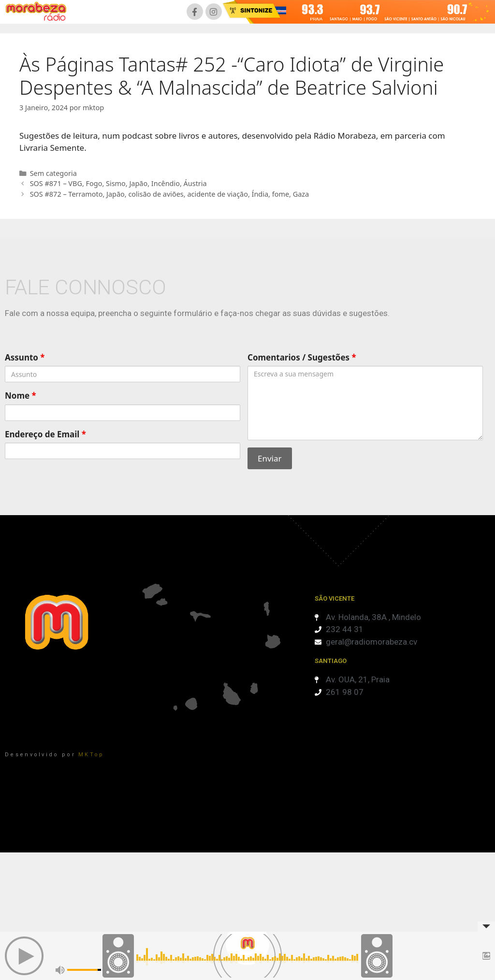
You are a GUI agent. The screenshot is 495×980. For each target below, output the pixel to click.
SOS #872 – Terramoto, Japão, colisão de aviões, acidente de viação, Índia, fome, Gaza (169, 194)
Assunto (25, 357)
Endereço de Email (45, 434)
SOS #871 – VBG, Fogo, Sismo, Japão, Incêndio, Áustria (118, 183)
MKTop (91, 755)
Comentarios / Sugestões (302, 357)
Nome (21, 396)
